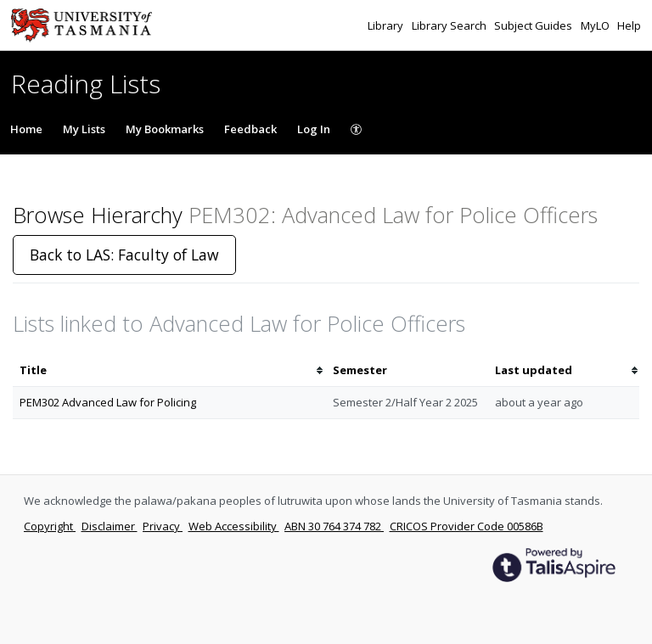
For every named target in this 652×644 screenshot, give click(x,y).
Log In (314, 129)
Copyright (50, 526)
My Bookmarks (165, 129)
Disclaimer (110, 526)
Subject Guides (534, 25)
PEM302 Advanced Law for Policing (108, 402)
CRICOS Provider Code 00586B (467, 526)
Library (387, 25)
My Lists (84, 129)
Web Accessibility (234, 526)
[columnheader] (169, 370)
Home (26, 129)
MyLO (596, 25)
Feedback (250, 129)
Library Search (450, 25)
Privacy (163, 526)
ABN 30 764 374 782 (334, 526)
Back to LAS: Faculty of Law (124, 255)
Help (629, 25)
